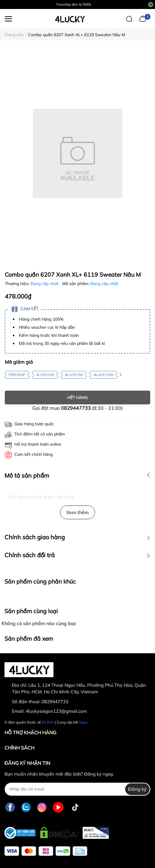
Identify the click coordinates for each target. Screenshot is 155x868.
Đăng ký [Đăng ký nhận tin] (137, 789)
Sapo (83, 722)
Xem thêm (77, 512)
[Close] (151, 4)
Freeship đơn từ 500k (74, 4)
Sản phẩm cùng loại (31, 611)
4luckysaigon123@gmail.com (56, 711)
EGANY (48, 722)
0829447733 (76, 408)
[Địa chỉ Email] (77, 789)
